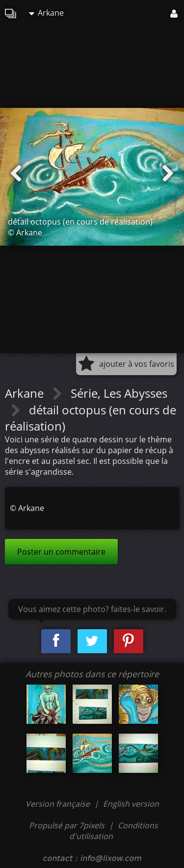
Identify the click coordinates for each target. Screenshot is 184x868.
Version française (59, 804)
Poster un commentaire (61, 552)
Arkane (46, 13)
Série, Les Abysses (119, 393)
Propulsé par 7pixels (67, 825)
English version (131, 804)
